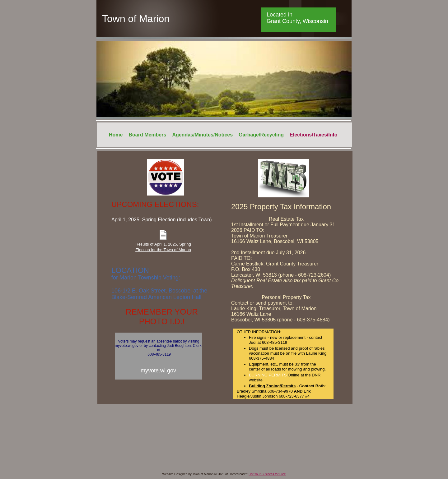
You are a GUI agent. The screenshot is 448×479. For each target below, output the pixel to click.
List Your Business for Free (267, 474)
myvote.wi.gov (158, 371)
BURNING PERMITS (268, 375)
